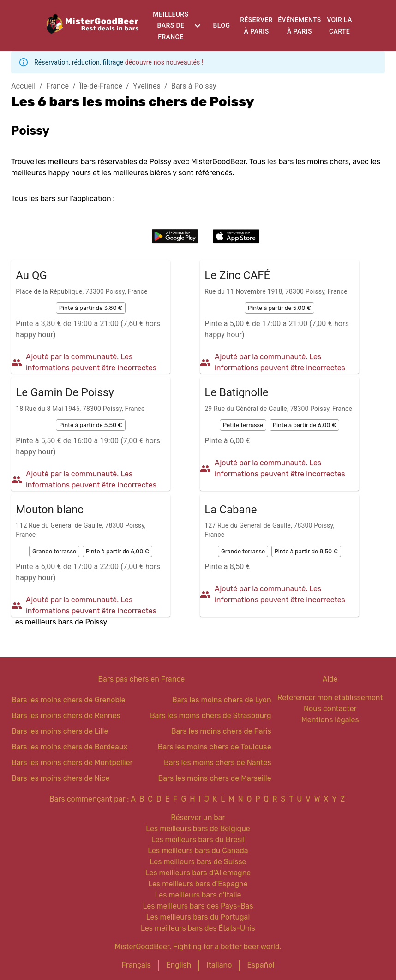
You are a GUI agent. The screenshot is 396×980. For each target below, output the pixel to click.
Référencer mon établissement (330, 698)
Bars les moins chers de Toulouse (215, 747)
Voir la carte (339, 26)
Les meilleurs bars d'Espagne (198, 884)
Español (261, 965)
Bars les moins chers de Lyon (222, 700)
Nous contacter (330, 709)
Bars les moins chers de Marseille (214, 778)
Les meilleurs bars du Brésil (198, 840)
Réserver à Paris (256, 26)
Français (136, 965)
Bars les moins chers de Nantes (218, 763)
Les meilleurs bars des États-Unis (198, 928)
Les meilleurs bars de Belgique (198, 829)
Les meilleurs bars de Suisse (198, 862)
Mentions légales (330, 720)
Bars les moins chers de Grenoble (69, 700)
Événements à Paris (299, 26)
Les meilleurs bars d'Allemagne (198, 873)
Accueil (23, 86)
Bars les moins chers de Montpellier (72, 763)
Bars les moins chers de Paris (221, 731)
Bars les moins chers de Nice (61, 778)
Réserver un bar (198, 817)
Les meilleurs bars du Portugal (198, 917)
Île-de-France (101, 86)
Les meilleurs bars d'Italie (198, 895)
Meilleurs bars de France (171, 26)
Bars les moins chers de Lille (60, 731)
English (179, 965)
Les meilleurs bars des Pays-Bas (198, 906)
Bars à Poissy (194, 86)
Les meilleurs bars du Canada (198, 851)
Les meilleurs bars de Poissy (59, 622)
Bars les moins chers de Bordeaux (69, 747)
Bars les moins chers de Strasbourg (211, 716)
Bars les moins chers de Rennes (66, 716)
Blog (222, 25)
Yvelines (147, 86)
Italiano (219, 965)
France (57, 86)
